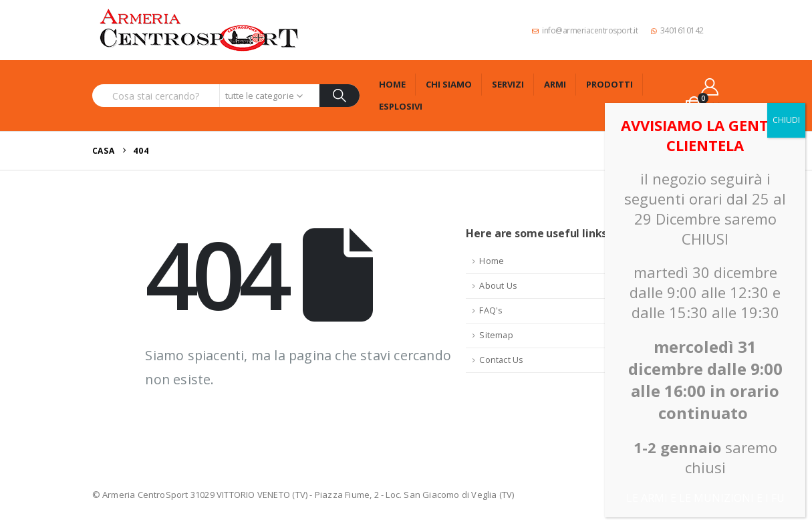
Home (392, 84)
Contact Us (501, 360)
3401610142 (677, 30)
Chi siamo (449, 84)
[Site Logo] (199, 30)
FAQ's (491, 310)
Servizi (508, 84)
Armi (555, 84)
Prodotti (610, 84)
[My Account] (709, 87)
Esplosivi (401, 106)
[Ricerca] (340, 96)
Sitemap (496, 335)
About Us (498, 286)
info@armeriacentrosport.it (585, 30)
